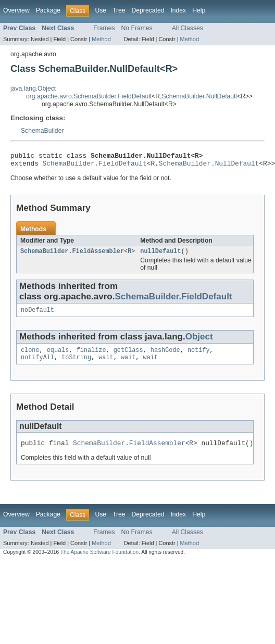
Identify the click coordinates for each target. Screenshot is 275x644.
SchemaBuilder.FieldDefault (95, 166)
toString (76, 364)
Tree (119, 10)
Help (199, 10)
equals (58, 356)
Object (199, 342)
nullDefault (160, 255)
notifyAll (37, 364)
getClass (128, 356)
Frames (104, 28)
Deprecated (148, 10)
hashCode (165, 356)
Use (101, 10)
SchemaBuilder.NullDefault (200, 96)
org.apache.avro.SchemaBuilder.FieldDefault (89, 96)
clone (30, 356)
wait (106, 364)
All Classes (187, 28)
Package (48, 10)
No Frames (137, 28)
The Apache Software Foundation (99, 561)
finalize (91, 356)
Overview (16, 10)
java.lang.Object (33, 89)
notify (199, 356)
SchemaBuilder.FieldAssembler (72, 255)
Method (101, 39)
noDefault (37, 315)
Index (178, 10)
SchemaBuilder (42, 131)
